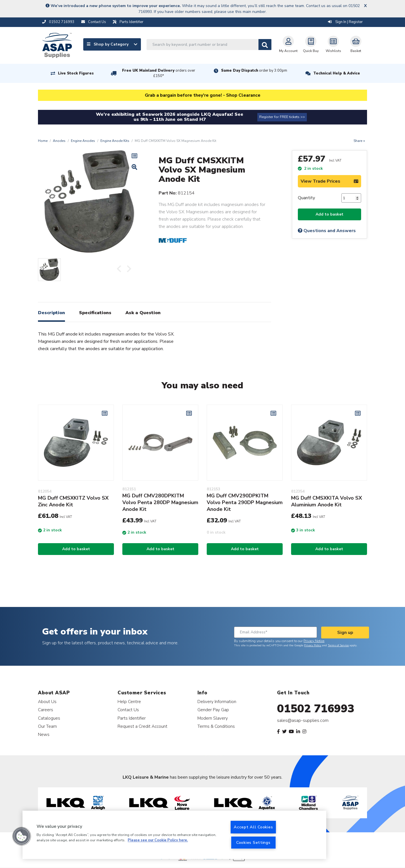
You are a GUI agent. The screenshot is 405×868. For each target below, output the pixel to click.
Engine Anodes (83, 141)
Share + (359, 141)
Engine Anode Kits (115, 141)
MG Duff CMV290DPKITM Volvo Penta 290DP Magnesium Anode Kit (245, 502)
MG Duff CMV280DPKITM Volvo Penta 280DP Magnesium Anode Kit (160, 502)
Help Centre (129, 702)
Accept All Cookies (253, 827)
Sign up (345, 633)
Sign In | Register (345, 22)
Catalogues (49, 718)
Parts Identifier (132, 718)
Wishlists (333, 44)
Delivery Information (217, 702)
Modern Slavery (213, 718)
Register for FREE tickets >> (282, 117)
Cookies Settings (253, 842)
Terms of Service (338, 645)
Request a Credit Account (142, 726)
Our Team (47, 726)
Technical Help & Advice (337, 73)
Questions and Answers (327, 231)
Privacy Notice (314, 641)
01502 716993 (316, 709)
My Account (288, 44)
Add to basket (329, 214)
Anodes (59, 141)
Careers (46, 710)
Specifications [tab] (95, 313)
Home (43, 141)
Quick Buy (311, 44)
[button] (22, 836)
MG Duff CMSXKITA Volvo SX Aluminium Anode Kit (327, 501)
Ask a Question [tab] (143, 313)
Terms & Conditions (216, 726)
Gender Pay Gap (213, 710)
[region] (174, 835)
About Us (47, 702)
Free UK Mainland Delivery (159, 73)
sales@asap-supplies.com (303, 720)
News (44, 734)
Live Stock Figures (76, 73)
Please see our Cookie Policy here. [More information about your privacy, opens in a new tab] (158, 840)
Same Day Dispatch (254, 71)
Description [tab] (51, 313)
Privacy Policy (313, 645)
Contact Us (128, 710)
